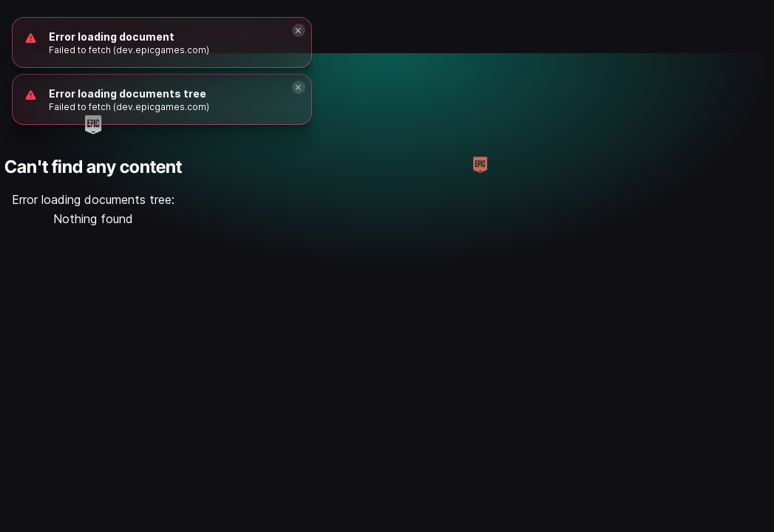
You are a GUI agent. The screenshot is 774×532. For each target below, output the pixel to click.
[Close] (299, 87)
